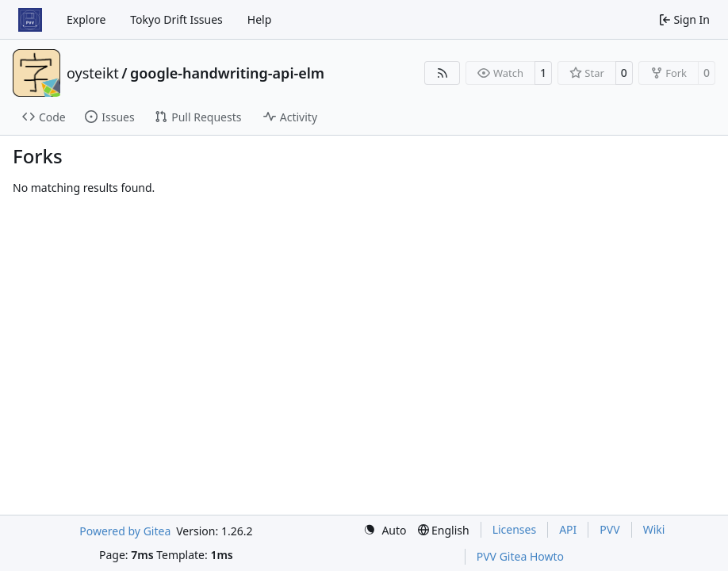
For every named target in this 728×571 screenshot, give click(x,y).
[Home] (30, 20)
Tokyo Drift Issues (176, 19)
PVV (609, 529)
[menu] (385, 530)
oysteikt (93, 73)
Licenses (515, 529)
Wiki (654, 529)
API (568, 529)
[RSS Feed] (443, 73)
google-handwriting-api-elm (227, 73)
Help (260, 19)
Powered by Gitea (125, 531)
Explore (86, 19)
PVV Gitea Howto (520, 556)
